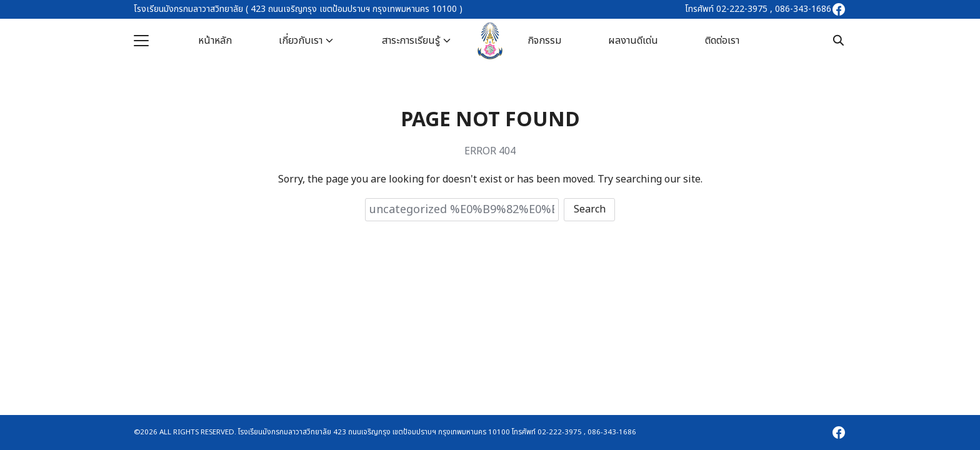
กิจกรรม (544, 41)
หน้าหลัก (215, 41)
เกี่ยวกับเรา (301, 41)
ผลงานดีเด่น (633, 41)
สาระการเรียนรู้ (411, 41)
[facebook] (839, 9)
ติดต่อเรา (722, 41)
